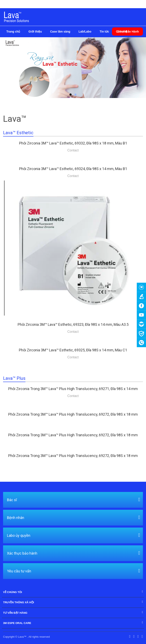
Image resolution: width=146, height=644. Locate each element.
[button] (71, 95)
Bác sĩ (12, 500)
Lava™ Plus (14, 378)
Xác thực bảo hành (22, 553)
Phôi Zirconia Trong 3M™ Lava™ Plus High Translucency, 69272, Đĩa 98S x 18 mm (73, 414)
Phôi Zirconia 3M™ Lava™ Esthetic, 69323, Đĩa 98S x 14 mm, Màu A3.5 (73, 324)
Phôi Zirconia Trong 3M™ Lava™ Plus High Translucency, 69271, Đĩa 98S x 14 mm (73, 389)
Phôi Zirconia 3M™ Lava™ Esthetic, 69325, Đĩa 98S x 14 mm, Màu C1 (73, 350)
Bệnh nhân (16, 517)
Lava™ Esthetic (18, 133)
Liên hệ (122, 32)
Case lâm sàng (60, 32)
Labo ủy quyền (19, 535)
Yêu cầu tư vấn (19, 571)
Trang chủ (13, 32)
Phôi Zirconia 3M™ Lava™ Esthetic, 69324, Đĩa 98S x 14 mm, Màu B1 (73, 169)
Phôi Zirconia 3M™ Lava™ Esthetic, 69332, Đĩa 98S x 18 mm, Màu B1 (73, 143)
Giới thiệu (35, 32)
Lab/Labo (85, 32)
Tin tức (104, 32)
